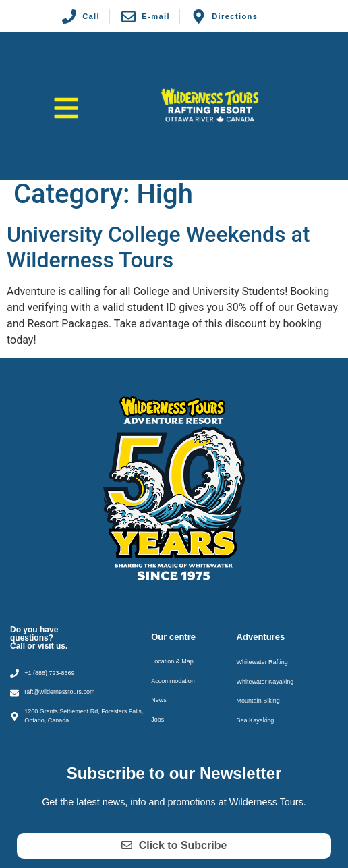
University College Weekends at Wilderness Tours (158, 247)
